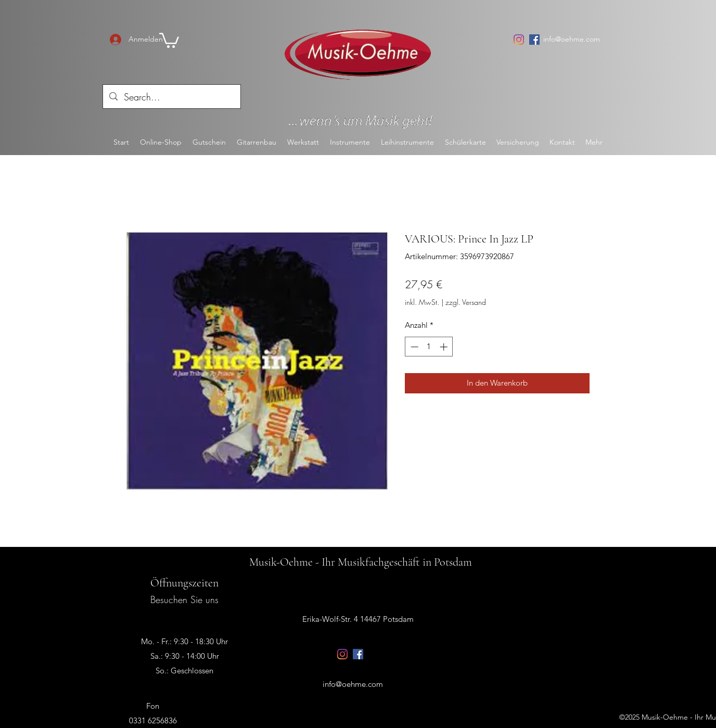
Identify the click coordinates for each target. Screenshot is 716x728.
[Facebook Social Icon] (534, 40)
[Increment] (445, 347)
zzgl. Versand (466, 302)
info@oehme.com (572, 39)
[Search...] (171, 97)
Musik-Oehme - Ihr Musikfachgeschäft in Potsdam (361, 562)
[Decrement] (413, 347)
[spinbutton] (429, 347)
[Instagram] (519, 40)
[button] (169, 40)
